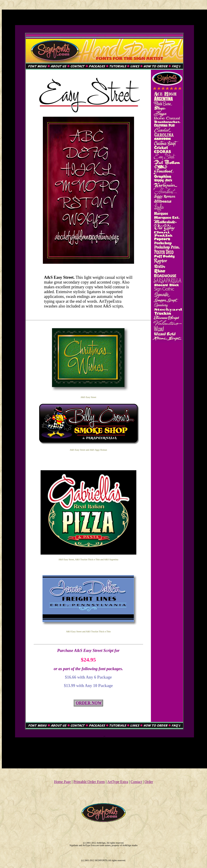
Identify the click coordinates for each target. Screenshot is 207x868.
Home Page (62, 782)
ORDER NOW (89, 703)
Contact (136, 782)
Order (149, 782)
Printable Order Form (89, 782)
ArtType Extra (118, 782)
